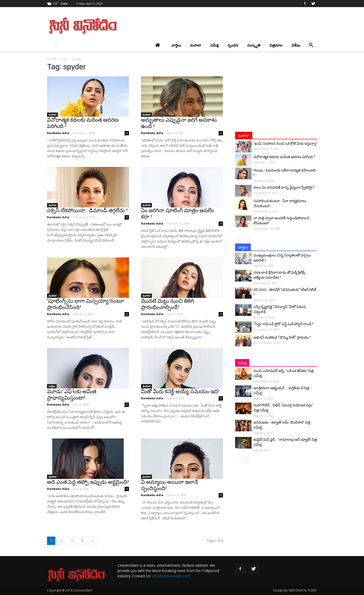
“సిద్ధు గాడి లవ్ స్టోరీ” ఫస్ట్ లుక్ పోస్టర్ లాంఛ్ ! (283, 324)
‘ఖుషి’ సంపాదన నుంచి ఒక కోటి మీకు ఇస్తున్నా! (285, 143)
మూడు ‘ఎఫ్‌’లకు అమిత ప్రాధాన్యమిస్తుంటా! (72, 395)
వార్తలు (176, 45)
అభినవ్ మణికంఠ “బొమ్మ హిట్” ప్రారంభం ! (282, 337)
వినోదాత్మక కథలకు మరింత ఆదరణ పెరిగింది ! (284, 157)
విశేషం (296, 45)
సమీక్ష (214, 45)
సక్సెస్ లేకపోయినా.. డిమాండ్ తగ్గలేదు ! (87, 210)
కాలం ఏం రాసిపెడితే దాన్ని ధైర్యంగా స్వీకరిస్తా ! (284, 187)
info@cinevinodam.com (171, 576)
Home (51, 59)
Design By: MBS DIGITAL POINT (295, 590)
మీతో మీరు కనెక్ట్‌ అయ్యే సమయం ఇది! (180, 391)
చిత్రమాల (276, 45)
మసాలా (196, 45)
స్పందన (233, 45)
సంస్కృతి (254, 45)
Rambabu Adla (58, 133)
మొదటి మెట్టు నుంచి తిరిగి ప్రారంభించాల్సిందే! (167, 304)
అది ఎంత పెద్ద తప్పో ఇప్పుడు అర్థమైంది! (88, 482)
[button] (311, 45)
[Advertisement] (225, 26)
